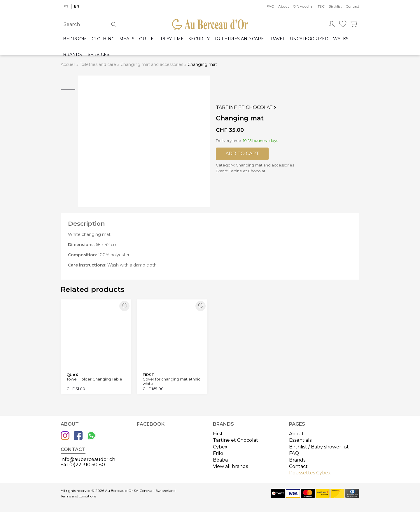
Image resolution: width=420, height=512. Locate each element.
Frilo (218, 453)
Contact (352, 6)
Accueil (68, 64)
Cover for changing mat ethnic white (171, 381)
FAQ (271, 6)
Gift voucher (303, 6)
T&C (321, 6)
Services (99, 55)
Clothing (103, 39)
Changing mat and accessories (152, 64)
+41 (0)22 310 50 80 (83, 465)
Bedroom (75, 39)
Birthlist (335, 6)
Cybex (220, 447)
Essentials (300, 440)
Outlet (148, 39)
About (284, 6)
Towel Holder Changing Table (94, 379)
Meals (127, 39)
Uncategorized (309, 39)
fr (66, 6)
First (218, 434)
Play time (172, 39)
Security (199, 39)
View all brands (230, 466)
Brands (72, 55)
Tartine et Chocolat (247, 108)
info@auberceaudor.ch (88, 459)
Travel (277, 39)
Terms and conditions (78, 496)
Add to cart (242, 154)
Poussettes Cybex (310, 473)
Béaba (220, 460)
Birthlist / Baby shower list (319, 447)
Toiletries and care (239, 39)
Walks (341, 39)
